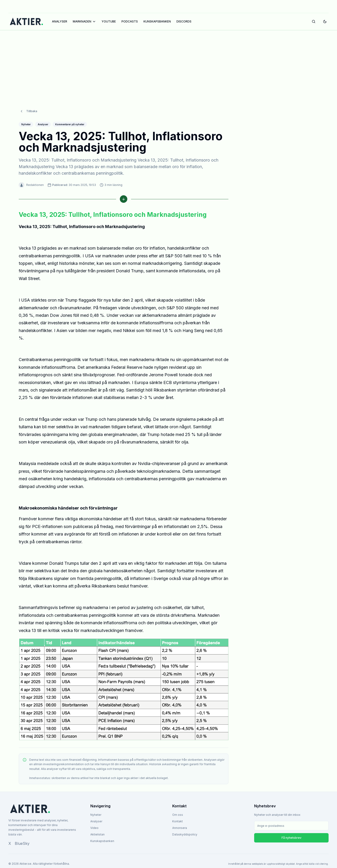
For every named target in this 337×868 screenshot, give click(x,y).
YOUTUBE (109, 21)
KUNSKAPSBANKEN (157, 21)
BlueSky (22, 843)
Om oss (178, 815)
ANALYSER (60, 21)
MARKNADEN (84, 22)
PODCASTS (130, 21)
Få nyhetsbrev (291, 838)
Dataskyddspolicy (185, 834)
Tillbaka (28, 111)
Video (94, 828)
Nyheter (96, 815)
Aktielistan (97, 834)
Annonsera (180, 828)
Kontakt (178, 821)
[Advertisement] (168, 65)
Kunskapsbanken (102, 841)
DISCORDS (184, 21)
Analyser (96, 821)
